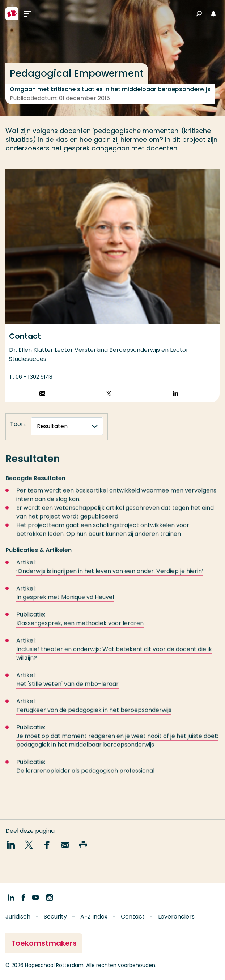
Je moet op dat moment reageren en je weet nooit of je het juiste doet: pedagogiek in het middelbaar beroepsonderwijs (117, 745)
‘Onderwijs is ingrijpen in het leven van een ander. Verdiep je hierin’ (110, 576)
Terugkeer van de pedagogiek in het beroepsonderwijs (94, 714)
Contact (133, 917)
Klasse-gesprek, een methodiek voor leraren (80, 628)
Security (55, 917)
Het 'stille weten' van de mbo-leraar (67, 688)
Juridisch (18, 917)
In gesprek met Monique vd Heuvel (65, 602)
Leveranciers (176, 917)
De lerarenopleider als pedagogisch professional (85, 775)
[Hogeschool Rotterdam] (12, 14)
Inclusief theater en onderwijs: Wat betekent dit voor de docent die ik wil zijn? (114, 658)
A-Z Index (94, 917)
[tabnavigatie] (67, 426)
